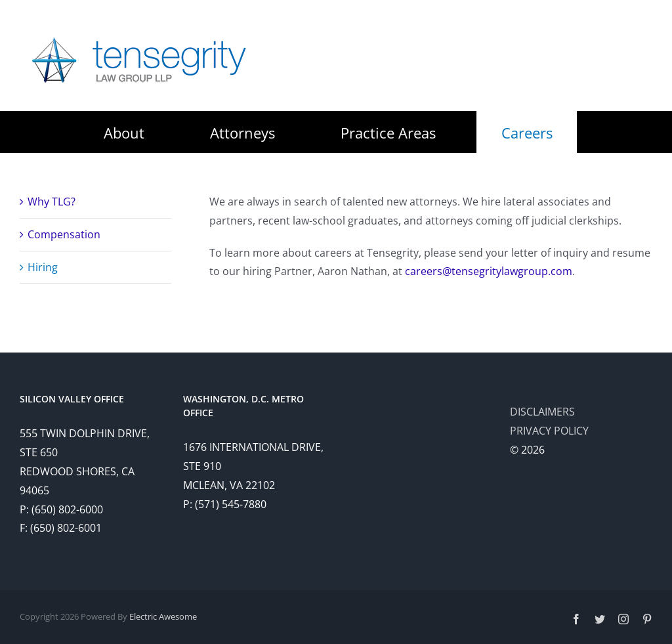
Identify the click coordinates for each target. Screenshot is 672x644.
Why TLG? (52, 202)
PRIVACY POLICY (549, 431)
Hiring (43, 267)
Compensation (64, 234)
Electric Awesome (163, 616)
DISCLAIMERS (542, 412)
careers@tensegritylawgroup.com (489, 271)
